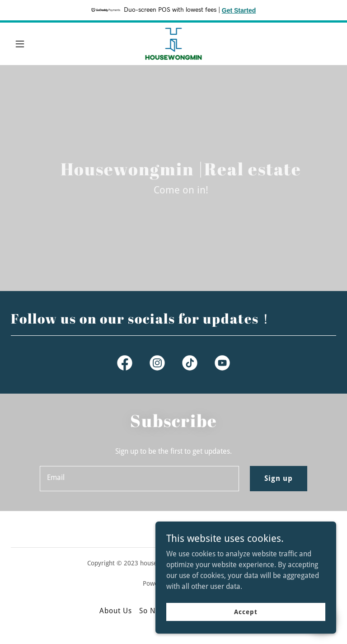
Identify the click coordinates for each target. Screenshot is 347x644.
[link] (174, 44)
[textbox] (139, 479)
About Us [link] (116, 611)
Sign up (279, 478)
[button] (35, 44)
